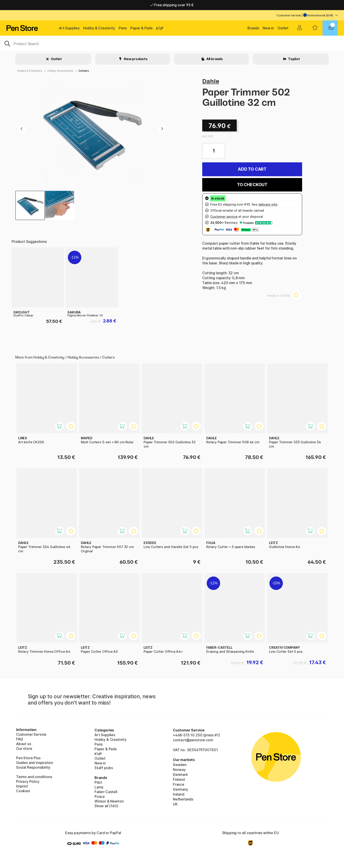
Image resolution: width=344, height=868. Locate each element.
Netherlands (183, 799)
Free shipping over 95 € (172, 5)
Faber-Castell (106, 792)
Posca (100, 796)
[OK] (172, 43)
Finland (179, 779)
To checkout (252, 185)
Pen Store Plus (28, 758)
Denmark (180, 774)
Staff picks (104, 768)
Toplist (294, 59)
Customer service (289, 15)
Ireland (179, 794)
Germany (181, 789)
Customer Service (31, 734)
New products (135, 59)
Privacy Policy (28, 781)
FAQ (19, 739)
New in (268, 28)
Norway (179, 770)
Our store (24, 748)
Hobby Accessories (60, 71)
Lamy (99, 787)
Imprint (22, 786)
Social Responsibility (33, 767)
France (179, 784)
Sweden (180, 765)
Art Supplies (69, 28)
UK (175, 804)
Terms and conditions (34, 777)
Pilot (98, 782)
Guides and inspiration (35, 763)
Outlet (283, 28)
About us (24, 744)
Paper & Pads (141, 28)
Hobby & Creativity (99, 28)
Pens (123, 28)
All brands (214, 59)
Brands (253, 28)
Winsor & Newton (109, 801)
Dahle (211, 81)
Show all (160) (106, 806)
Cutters (84, 71)
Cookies (23, 791)
